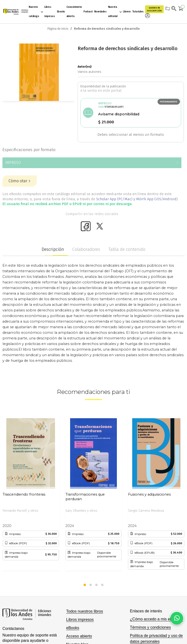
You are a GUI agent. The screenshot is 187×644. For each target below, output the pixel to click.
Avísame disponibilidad (119, 114)
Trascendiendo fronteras (24, 494)
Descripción (53, 249)
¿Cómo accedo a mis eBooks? (157, 619)
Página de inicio (58, 29)
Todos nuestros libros (85, 611)
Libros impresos (80, 620)
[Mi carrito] (181, 9)
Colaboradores (86, 249)
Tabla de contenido (127, 249)
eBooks (73, 628)
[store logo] (15, 12)
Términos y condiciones (150, 627)
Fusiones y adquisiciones (149, 494)
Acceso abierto (79, 636)
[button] (85, 585)
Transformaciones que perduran (85, 497)
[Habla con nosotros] (177, 618)
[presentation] (9, 479)
